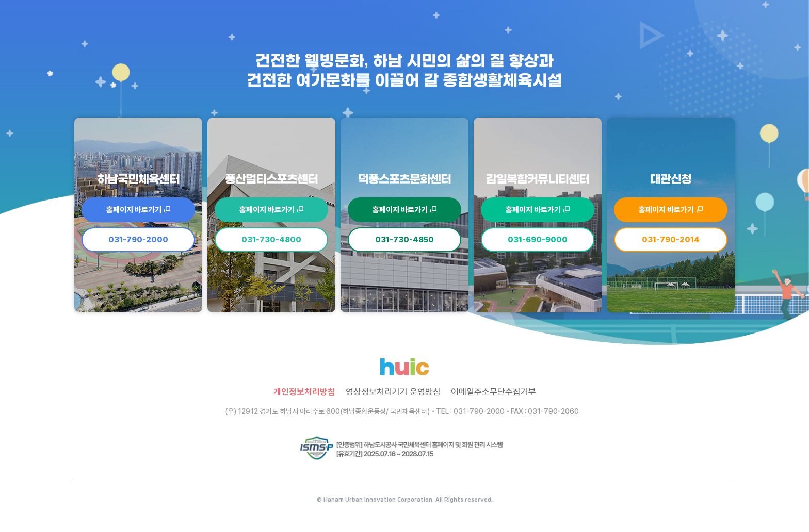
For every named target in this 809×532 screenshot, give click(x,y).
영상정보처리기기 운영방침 (393, 392)
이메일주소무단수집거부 (494, 392)
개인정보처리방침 (304, 392)
